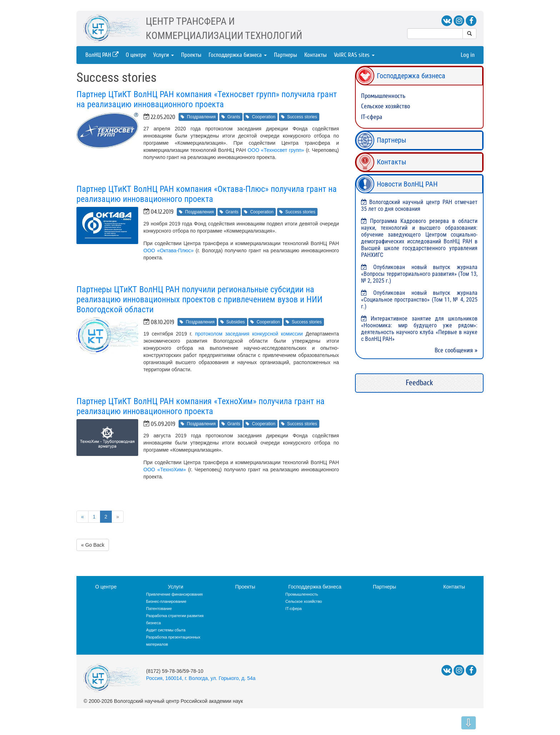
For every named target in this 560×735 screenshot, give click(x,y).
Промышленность (383, 96)
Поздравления (198, 117)
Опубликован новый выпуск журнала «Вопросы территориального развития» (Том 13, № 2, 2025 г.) (419, 274)
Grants (231, 117)
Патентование (159, 609)
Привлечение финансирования (174, 594)
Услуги (164, 55)
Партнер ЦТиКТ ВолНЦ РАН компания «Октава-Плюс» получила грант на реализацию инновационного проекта (207, 194)
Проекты (191, 55)
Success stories (299, 117)
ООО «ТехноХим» (165, 470)
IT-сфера (372, 117)
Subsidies (233, 322)
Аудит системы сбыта (166, 630)
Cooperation (260, 117)
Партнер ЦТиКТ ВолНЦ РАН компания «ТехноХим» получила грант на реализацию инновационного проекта (201, 406)
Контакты (316, 55)
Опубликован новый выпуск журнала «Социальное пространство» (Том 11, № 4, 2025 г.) (419, 300)
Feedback (419, 383)
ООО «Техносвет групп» (276, 150)
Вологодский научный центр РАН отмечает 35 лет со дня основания (419, 205)
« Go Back (93, 545)
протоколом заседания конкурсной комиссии (249, 334)
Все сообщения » (456, 350)
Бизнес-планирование (166, 601)
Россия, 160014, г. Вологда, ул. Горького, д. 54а (201, 678)
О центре (136, 55)
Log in (468, 55)
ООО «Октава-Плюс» (169, 250)
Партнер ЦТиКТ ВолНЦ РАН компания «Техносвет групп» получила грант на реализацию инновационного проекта (207, 99)
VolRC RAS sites (354, 55)
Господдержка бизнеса (238, 55)
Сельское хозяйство (386, 106)
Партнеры (286, 55)
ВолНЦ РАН (102, 55)
